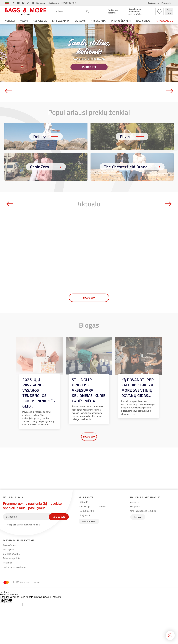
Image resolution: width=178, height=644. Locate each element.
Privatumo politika (31, 525)
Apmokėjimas (10, 545)
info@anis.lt (53, 3)
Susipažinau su (21, 525)
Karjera (138, 517)
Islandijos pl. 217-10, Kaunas (92, 506)
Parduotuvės (89, 521)
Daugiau (89, 340)
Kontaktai (41, 3)
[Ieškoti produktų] (74, 12)
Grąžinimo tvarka (11, 554)
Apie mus (135, 502)
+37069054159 (68, 3)
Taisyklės (8, 563)
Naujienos (135, 506)
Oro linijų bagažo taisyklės (143, 511)
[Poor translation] (8, 601)
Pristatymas (9, 549)
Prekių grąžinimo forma (15, 567)
